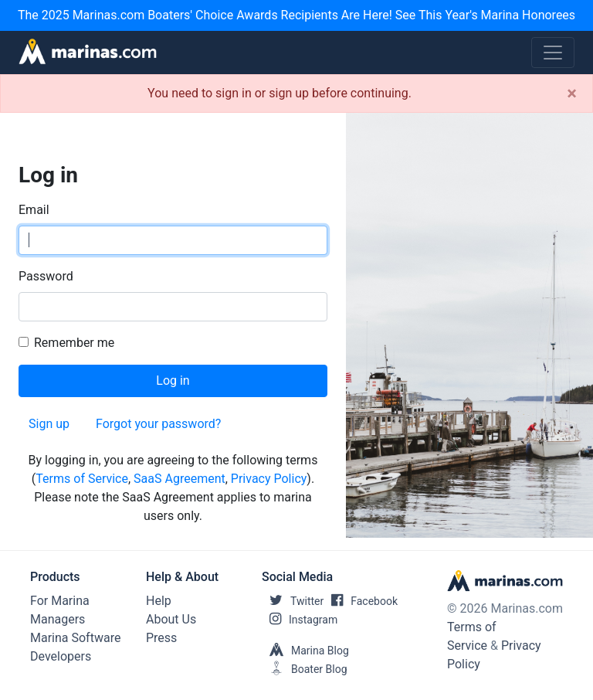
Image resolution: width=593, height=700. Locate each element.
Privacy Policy (269, 479)
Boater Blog (305, 669)
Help (159, 601)
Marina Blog (305, 651)
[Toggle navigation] (553, 53)
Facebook (361, 601)
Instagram (300, 620)
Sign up (49, 424)
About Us (171, 619)
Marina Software (75, 638)
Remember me (74, 343)
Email (34, 210)
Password (46, 276)
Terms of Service (82, 479)
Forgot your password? (158, 424)
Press (161, 638)
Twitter (293, 601)
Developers (61, 656)
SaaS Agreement (180, 479)
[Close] (572, 93)
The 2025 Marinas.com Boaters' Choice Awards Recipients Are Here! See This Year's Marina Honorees (296, 15)
